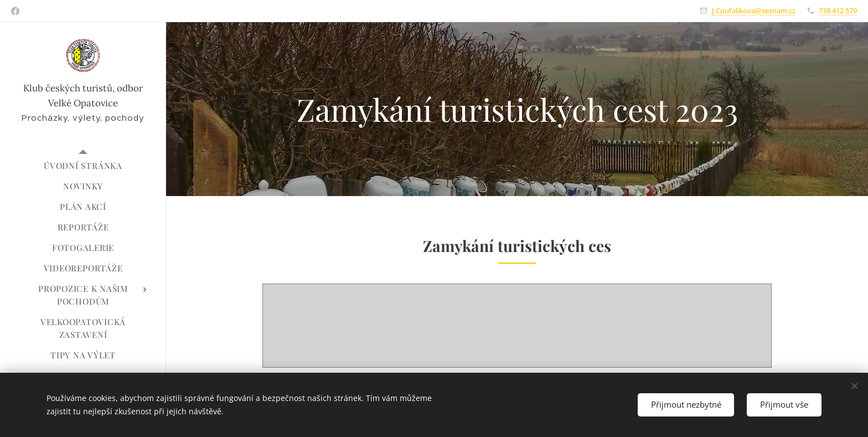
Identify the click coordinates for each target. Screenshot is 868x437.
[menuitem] (83, 166)
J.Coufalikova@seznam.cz (754, 11)
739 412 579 (838, 11)
